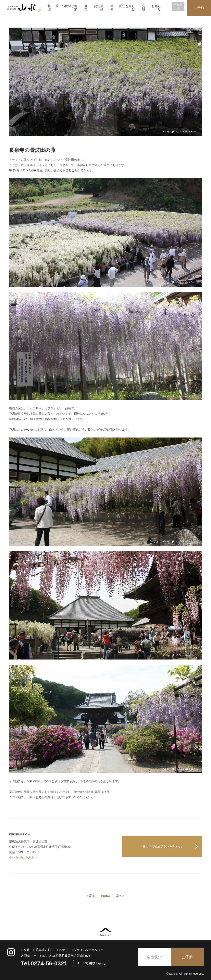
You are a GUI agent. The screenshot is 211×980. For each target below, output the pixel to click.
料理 (49, 8)
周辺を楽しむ (127, 8)
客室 (86, 8)
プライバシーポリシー (89, 950)
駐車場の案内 (44, 950)
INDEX (105, 896)
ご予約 (199, 8)
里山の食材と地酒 (66, 8)
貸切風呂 (99, 8)
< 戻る (91, 896)
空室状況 (178, 6)
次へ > (120, 896)
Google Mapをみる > (23, 857)
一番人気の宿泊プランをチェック (162, 846)
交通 (143, 8)
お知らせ (156, 8)
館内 (112, 8)
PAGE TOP (105, 932)
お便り (64, 950)
